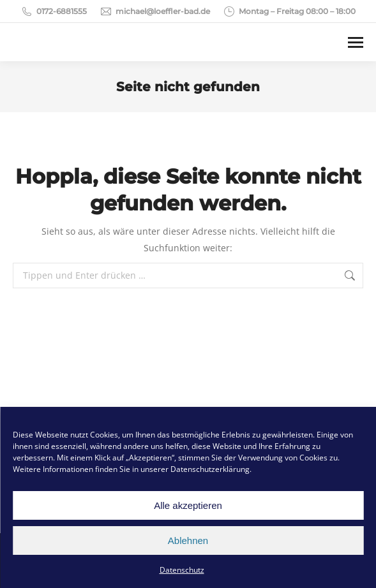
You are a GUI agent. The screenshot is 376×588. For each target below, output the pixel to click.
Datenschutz (182, 570)
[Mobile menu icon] (356, 42)
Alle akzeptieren (188, 505)
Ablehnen (188, 540)
